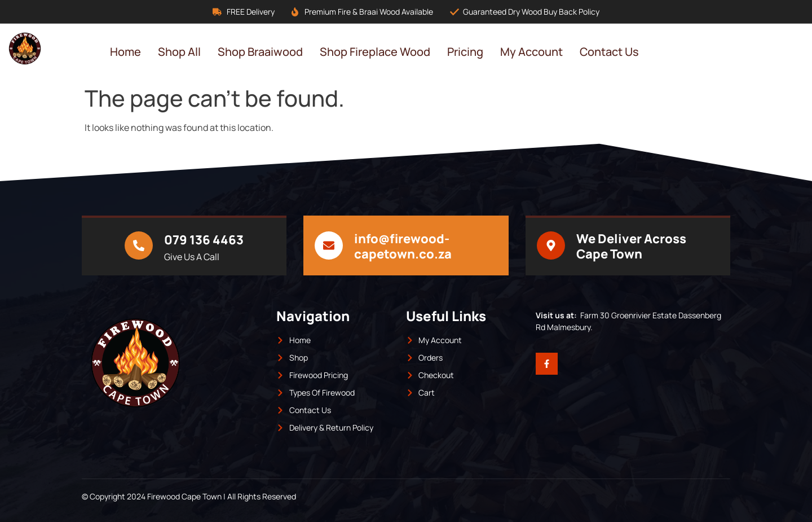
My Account (531, 52)
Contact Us (609, 52)
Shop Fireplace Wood (375, 52)
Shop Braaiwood (260, 52)
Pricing (465, 52)
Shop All (179, 52)
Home (125, 52)
